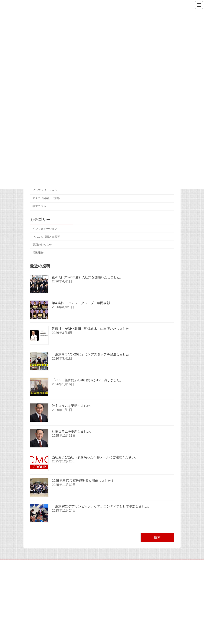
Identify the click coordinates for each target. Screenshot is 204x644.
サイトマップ (36, 564)
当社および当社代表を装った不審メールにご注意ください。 (95, 457)
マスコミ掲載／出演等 (46, 198)
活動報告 (38, 253)
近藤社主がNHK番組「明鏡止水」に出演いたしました (90, 328)
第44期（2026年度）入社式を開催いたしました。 (88, 277)
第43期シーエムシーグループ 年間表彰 (81, 303)
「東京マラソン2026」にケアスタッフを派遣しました (91, 354)
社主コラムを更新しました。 (73, 406)
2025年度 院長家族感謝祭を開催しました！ (83, 481)
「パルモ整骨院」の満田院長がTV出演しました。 (87, 380)
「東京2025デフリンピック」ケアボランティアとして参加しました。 (102, 506)
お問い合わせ (166, 564)
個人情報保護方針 (137, 564)
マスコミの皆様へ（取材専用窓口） (75, 564)
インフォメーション (45, 190)
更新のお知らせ (42, 245)
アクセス (112, 564)
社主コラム (39, 206)
